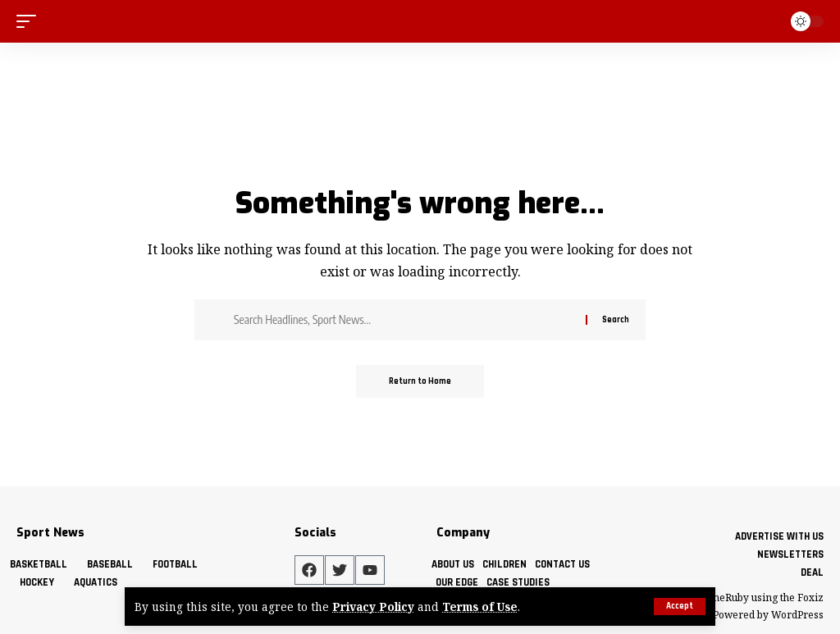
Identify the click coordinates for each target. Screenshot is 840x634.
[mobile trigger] (30, 21)
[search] (766, 21)
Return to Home (420, 381)
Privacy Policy (373, 607)
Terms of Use (480, 607)
